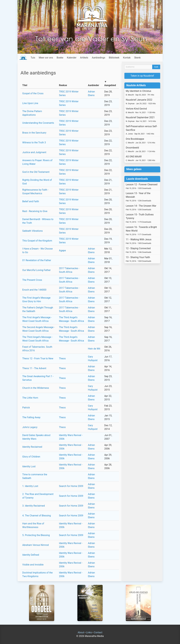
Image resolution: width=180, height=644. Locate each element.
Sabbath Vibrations (33, 231)
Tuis (33, 58)
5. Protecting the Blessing (36, 535)
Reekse (63, 85)
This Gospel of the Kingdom (37, 241)
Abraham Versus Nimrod (36, 545)
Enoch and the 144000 (34, 290)
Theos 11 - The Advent (34, 368)
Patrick (26, 408)
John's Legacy (30, 427)
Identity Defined (31, 555)
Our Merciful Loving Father (37, 270)
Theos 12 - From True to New (38, 358)
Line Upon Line (30, 103)
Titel (25, 85)
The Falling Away (31, 417)
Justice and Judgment (34, 152)
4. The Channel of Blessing (37, 516)
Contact (98, 632)
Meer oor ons (46, 58)
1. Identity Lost (30, 486)
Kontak (127, 58)
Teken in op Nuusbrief (142, 76)
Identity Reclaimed (32, 447)
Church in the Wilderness (36, 388)
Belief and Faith (31, 201)
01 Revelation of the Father (37, 260)
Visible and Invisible (33, 565)
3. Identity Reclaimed (34, 506)
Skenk (137, 58)
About (81, 632)
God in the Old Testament (36, 172)
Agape (62, 250)
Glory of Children (31, 457)
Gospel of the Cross (33, 93)
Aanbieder (94, 85)
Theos (62, 358)
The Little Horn (30, 398)
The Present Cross (32, 280)
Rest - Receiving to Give (35, 211)
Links (89, 632)
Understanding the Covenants (38, 123)
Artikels (84, 58)
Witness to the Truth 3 (34, 142)
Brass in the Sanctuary (34, 133)
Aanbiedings (99, 58)
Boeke (60, 58)
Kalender (72, 58)
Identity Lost (29, 466)
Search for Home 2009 (71, 486)
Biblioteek (114, 58)
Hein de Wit (94, 349)
